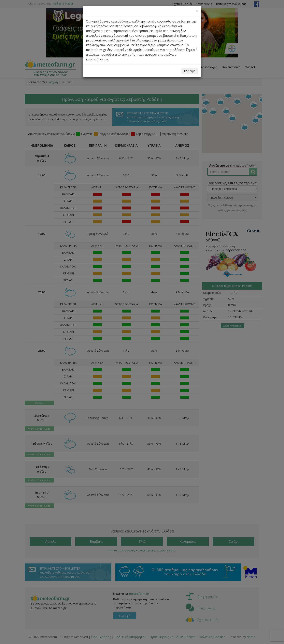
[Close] (197, 11)
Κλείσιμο (190, 71)
